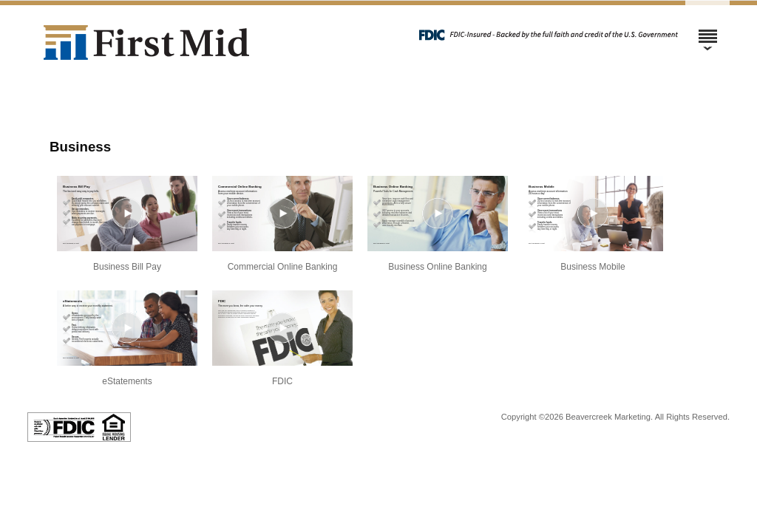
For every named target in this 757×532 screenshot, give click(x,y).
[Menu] (707, 30)
